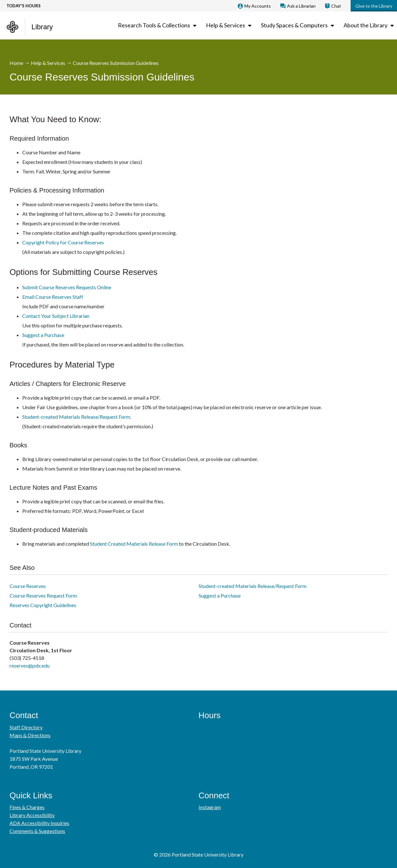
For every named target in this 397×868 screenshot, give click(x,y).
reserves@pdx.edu (30, 665)
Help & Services (48, 63)
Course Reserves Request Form (43, 595)
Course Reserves (28, 586)
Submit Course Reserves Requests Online (67, 287)
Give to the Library (374, 6)
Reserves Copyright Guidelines (43, 605)
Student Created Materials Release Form (134, 544)
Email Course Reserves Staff (53, 297)
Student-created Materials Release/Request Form (76, 417)
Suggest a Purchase (43, 335)
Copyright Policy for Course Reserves (63, 242)
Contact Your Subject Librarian (56, 316)
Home (16, 63)
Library (42, 27)
